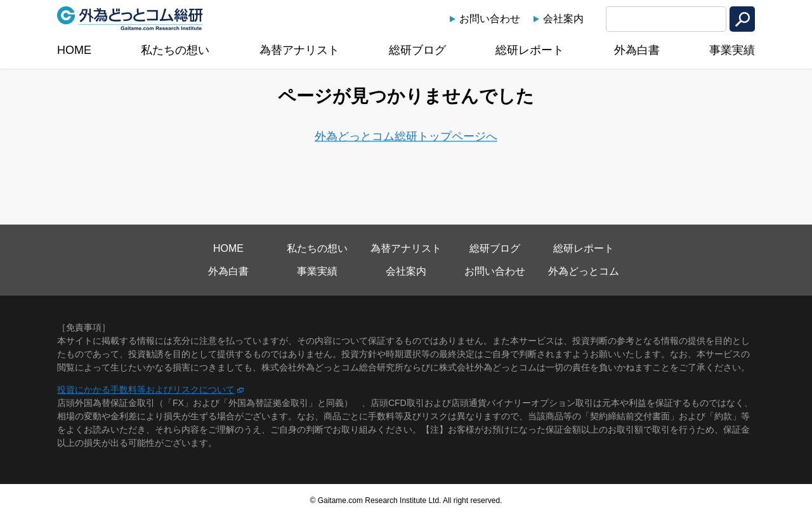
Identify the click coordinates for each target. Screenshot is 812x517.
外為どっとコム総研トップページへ (406, 136)
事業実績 (732, 50)
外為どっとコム (584, 271)
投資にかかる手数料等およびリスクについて (146, 389)
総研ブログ (417, 50)
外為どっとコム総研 (130, 18)
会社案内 (563, 19)
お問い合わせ (490, 19)
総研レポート (530, 50)
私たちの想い (175, 50)
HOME (74, 50)
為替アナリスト (299, 50)
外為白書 (637, 50)
